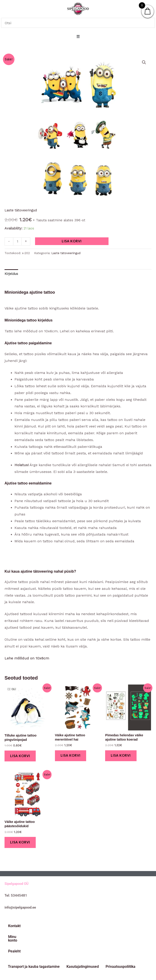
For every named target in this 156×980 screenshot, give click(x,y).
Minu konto (38, 927)
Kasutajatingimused (83, 943)
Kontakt (14, 927)
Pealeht (63, 927)
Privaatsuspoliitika (121, 943)
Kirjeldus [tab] (11, 274)
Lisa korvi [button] (21, 756)
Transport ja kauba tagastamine (34, 943)
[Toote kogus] (17, 241)
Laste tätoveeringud (21, 210)
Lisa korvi (72, 241)
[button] (78, 37)
